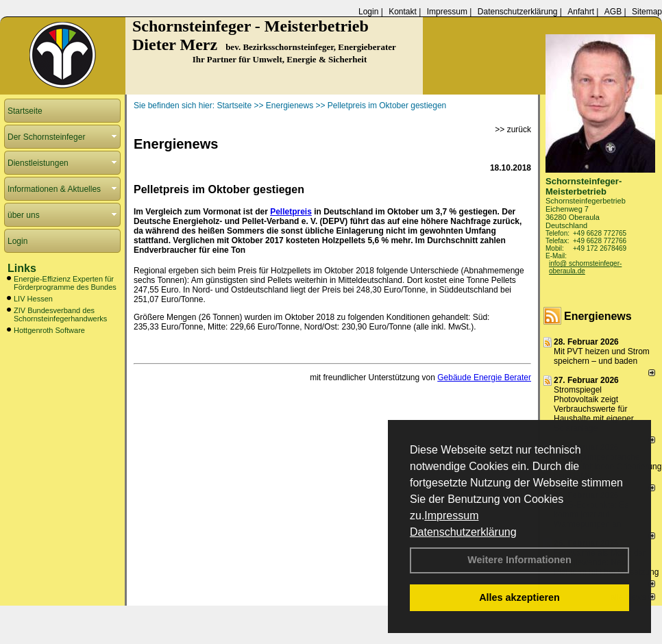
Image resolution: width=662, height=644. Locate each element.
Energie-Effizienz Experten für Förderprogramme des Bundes (65, 283)
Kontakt (403, 12)
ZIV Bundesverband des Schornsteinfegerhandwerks (60, 314)
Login (368, 12)
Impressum (451, 516)
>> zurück (513, 129)
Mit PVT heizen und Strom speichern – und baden (602, 356)
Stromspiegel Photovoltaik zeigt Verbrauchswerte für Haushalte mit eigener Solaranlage (594, 409)
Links (22, 268)
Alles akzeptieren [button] (519, 597)
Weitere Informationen (519, 560)
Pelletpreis (291, 212)
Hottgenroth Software (49, 330)
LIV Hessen (33, 299)
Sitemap (647, 12)
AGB (613, 12)
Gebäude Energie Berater (484, 377)
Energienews (598, 316)
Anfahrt (581, 12)
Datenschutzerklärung (463, 532)
